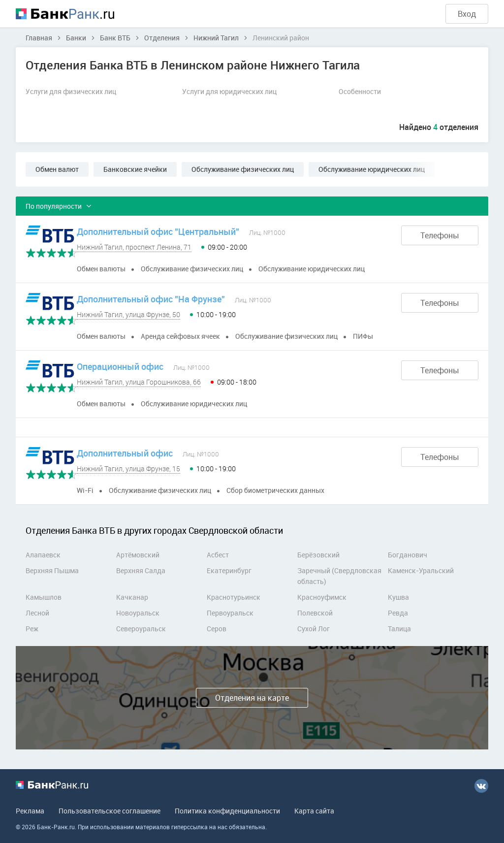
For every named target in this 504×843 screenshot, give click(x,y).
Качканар (132, 597)
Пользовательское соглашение (110, 811)
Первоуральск (230, 613)
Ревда (398, 613)
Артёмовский (138, 555)
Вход (467, 14)
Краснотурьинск (234, 597)
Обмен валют (57, 169)
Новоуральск (138, 613)
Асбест (218, 555)
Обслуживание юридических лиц (372, 169)
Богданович (408, 555)
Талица (399, 629)
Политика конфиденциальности (227, 811)
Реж (32, 629)
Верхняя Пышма (52, 570)
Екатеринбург (229, 570)
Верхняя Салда (141, 570)
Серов (217, 629)
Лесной (37, 613)
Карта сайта (314, 811)
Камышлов (44, 597)
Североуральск (141, 629)
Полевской (315, 613)
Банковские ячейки (135, 169)
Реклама (30, 811)
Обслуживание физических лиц (243, 169)
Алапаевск (43, 555)
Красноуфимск (322, 597)
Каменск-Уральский (421, 570)
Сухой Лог (314, 629)
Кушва (398, 597)
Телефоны (440, 235)
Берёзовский (318, 555)
